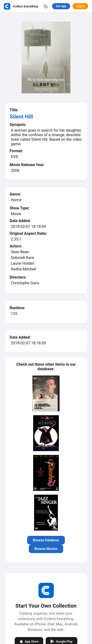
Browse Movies (46, 549)
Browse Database (46, 540)
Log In (80, 6)
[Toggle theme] (46, 6)
